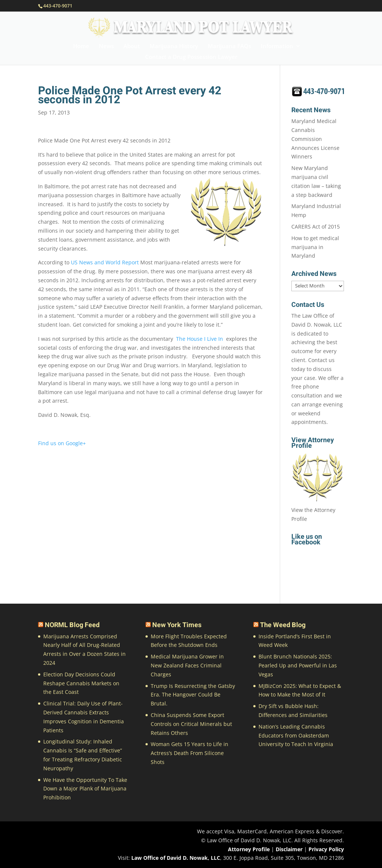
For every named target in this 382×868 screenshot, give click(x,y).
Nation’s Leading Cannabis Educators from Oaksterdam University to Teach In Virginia (296, 735)
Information (277, 46)
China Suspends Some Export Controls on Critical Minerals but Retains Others (191, 724)
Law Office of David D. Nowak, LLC (176, 858)
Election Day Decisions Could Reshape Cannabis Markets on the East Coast (81, 683)
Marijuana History (174, 46)
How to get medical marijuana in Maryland (315, 247)
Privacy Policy (326, 849)
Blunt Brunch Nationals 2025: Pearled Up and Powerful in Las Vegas (298, 665)
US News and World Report (106, 262)
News (106, 46)
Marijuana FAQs (229, 46)
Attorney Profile (249, 849)
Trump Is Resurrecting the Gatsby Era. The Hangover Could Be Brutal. (193, 695)
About (132, 46)
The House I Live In (200, 339)
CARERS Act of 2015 (316, 227)
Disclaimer (289, 849)
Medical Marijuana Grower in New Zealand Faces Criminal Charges (187, 665)
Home (81, 46)
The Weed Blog (283, 625)
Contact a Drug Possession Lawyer (191, 57)
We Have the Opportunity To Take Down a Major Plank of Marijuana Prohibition (85, 789)
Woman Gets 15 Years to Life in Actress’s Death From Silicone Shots (190, 753)
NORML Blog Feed (72, 625)
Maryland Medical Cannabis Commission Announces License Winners (315, 139)
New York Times (177, 625)
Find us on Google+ (62, 443)
